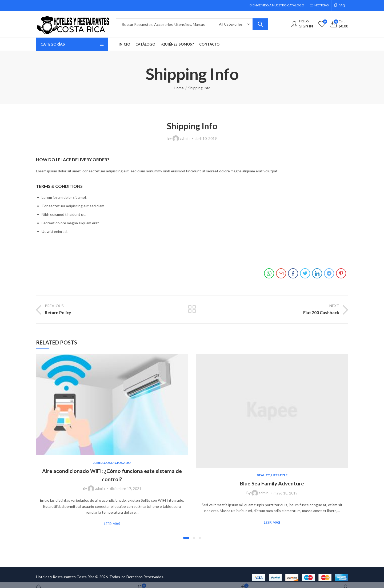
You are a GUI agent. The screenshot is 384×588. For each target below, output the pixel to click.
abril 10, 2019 (206, 138)
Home (179, 88)
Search (260, 24)
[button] (186, 538)
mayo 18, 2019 (286, 493)
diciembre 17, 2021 (126, 488)
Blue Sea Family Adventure (272, 483)
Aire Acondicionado (112, 463)
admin (185, 138)
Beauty (263, 475)
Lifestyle (279, 475)
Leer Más (112, 524)
